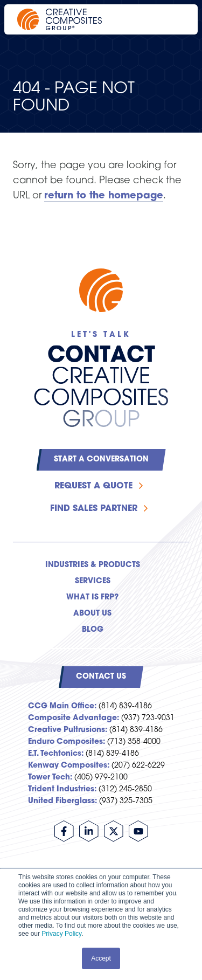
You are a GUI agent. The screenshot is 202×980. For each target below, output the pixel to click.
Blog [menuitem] (93, 630)
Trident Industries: (62, 789)
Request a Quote (93, 486)
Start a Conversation (101, 460)
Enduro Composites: (67, 742)
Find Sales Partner (94, 509)
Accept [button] (101, 958)
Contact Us (101, 677)
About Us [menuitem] (92, 614)
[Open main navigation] (175, 19)
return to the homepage (104, 196)
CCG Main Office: (62, 706)
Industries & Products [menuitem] (93, 565)
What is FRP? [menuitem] (92, 598)
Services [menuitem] (93, 581)
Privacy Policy (61, 934)
